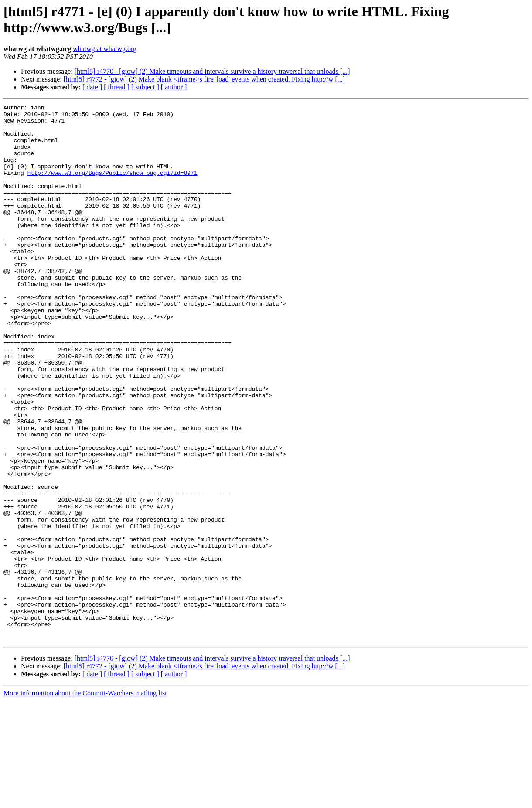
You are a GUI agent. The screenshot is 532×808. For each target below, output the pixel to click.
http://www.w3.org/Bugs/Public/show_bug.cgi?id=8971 (113, 187)
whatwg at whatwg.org (105, 49)
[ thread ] (117, 87)
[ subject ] (145, 87)
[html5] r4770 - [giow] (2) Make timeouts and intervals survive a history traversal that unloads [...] (212, 71)
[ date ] (92, 87)
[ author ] (174, 87)
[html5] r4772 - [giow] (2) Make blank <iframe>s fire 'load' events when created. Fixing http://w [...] (204, 79)
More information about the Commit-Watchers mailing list (85, 800)
